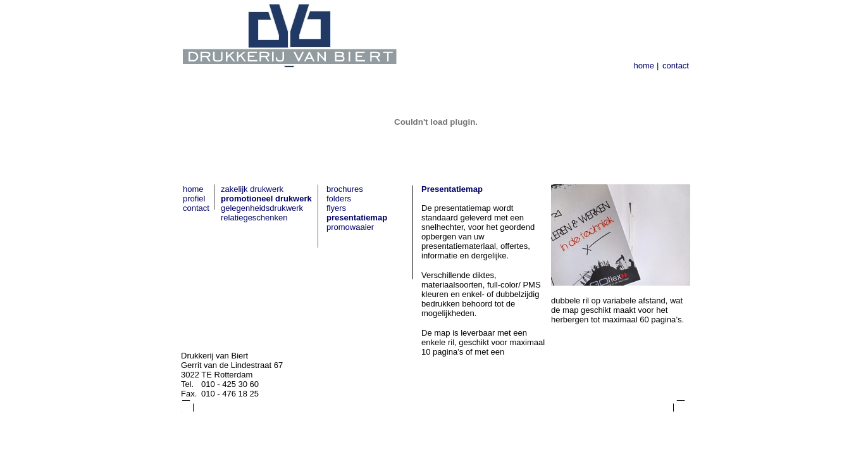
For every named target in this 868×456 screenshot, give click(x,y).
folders (339, 199)
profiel (194, 199)
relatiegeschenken (254, 218)
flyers (336, 208)
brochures (345, 189)
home (644, 66)
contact (676, 66)
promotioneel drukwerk (266, 199)
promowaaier (350, 227)
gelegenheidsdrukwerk (262, 208)
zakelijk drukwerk (252, 189)
